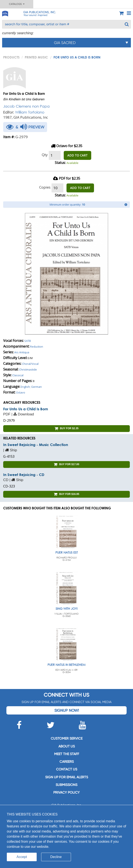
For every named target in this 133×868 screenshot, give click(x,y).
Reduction (37, 347)
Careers (67, 762)
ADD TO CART (77, 155)
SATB (28, 341)
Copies (45, 187)
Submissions (66, 785)
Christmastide (28, 369)
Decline (56, 857)
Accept (22, 857)
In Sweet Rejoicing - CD (24, 475)
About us (67, 746)
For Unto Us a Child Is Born (26, 409)
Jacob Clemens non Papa (26, 106)
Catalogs (17, 4)
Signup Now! (67, 710)
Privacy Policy (66, 792)
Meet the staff (67, 754)
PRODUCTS (11, 57)
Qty (45, 155)
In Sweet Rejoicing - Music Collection (36, 445)
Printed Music (36, 57)
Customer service (67, 738)
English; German (31, 387)
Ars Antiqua (22, 352)
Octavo (21, 392)
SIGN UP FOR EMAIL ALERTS (67, 777)
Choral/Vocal (30, 364)
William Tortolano (30, 112)
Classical (18, 375)
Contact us (67, 769)
